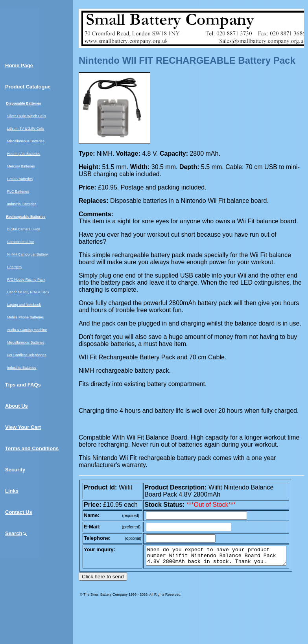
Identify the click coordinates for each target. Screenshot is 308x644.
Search (16, 533)
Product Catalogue (28, 87)
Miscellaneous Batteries (26, 141)
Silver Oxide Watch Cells (27, 116)
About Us (17, 406)
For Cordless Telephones (27, 355)
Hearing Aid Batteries (24, 154)
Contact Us (19, 512)
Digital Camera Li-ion (24, 229)
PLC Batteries (18, 191)
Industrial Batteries (22, 204)
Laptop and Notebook (24, 305)
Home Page (19, 65)
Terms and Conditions (32, 448)
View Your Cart (23, 427)
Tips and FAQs (23, 385)
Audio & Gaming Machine (27, 330)
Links (12, 491)
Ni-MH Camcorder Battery (28, 254)
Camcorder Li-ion (21, 242)
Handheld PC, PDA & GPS (28, 292)
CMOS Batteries (20, 179)
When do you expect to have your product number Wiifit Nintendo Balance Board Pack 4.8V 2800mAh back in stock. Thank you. (224, 558)
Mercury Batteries (21, 166)
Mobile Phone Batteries (25, 317)
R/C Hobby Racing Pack (26, 280)
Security (15, 470)
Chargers (14, 267)
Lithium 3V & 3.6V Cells (26, 129)
